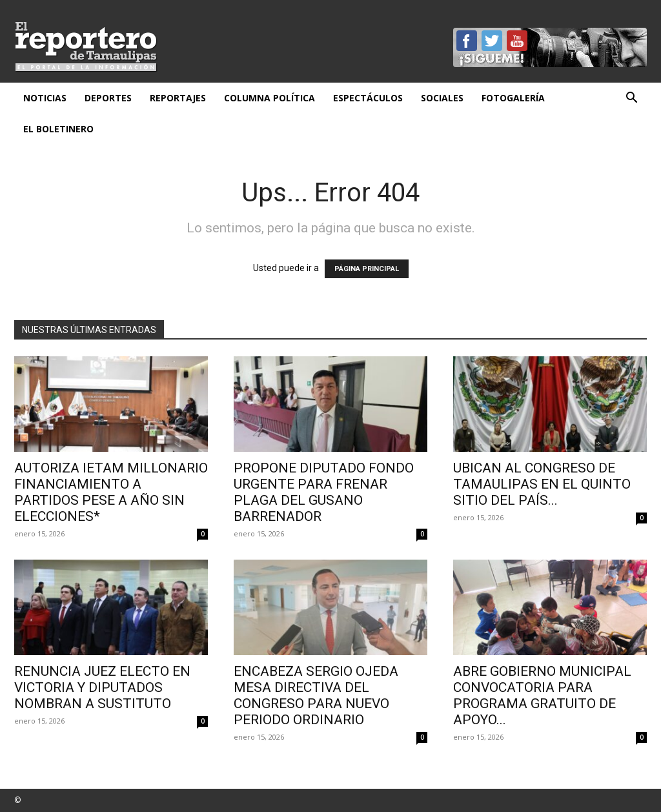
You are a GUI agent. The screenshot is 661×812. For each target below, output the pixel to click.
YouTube (517, 41)
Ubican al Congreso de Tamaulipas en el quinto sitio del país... (542, 484)
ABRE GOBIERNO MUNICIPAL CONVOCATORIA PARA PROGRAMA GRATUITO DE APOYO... (542, 695)
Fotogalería (513, 98)
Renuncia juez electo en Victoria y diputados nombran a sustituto (102, 687)
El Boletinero (58, 129)
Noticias (45, 98)
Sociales (442, 98)
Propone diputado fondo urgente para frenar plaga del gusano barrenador (324, 492)
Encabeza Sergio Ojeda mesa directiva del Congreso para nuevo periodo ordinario (316, 695)
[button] (631, 99)
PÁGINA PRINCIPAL (367, 269)
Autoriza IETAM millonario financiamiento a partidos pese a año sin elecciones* (111, 492)
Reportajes (178, 98)
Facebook (467, 41)
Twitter (492, 41)
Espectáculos (368, 98)
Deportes (108, 98)
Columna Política (269, 98)
